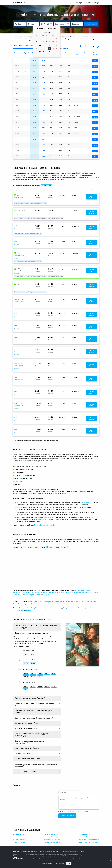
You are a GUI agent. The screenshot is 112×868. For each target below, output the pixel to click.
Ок (69, 863)
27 (37, 52)
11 (53, 42)
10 (50, 42)
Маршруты (79, 3)
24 (50, 49)
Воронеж (87, 602)
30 (47, 52)
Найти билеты (91, 24)
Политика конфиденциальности (70, 852)
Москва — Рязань (19, 839)
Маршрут (16, 200)
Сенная (46, 593)
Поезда (88, 3)
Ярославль (16, 610)
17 (50, 45)
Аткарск (96, 593)
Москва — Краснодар (51, 837)
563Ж (33, 664)
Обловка (25, 595)
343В (54, 686)
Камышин (31, 593)
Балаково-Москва (19, 197)
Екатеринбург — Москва (52, 839)
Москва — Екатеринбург (52, 842)
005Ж (30, 547)
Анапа (92, 608)
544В (26, 686)
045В (37, 547)
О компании (16, 852)
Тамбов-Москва (18, 301)
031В (50, 547)
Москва (30, 602)
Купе (67, 48)
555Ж (26, 664)
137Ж (57, 547)
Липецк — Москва (85, 834)
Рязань (15, 604)
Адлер (35, 602)
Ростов (21, 604)
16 (47, 45)
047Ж (16, 547)
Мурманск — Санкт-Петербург (89, 839)
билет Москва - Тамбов (48, 525)
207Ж (26, 673)
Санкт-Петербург (44, 602)
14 (40, 45)
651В (54, 673)
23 (47, 49)
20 (37, 49)
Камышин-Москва (19, 255)
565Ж (33, 677)
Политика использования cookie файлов (49, 852)
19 (56, 45)
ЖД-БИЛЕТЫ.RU (20, 3)
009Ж (64, 547)
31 (50, 52)
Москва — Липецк (85, 837)
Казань (75, 608)
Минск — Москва (18, 834)
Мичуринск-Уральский (57, 593)
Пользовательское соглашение (29, 852)
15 (43, 45)
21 (40, 49)
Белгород (28, 610)
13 (37, 45)
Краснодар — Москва (51, 834)
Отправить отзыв (67, 816)
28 (40, 52)
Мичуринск (54, 602)
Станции (96, 3)
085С (44, 547)
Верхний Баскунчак (86, 593)
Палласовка (40, 595)
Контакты (83, 852)
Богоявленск (17, 595)
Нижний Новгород (56, 608)
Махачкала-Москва (19, 352)
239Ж (33, 654)
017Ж (40, 686)
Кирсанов (68, 593)
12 (56, 42)
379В (23, 547)
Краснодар (34, 604)
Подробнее (61, 863)
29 (43, 52)
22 (43, 49)
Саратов (61, 602)
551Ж (40, 677)
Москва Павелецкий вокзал (74, 602)
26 (56, 49)
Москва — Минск (18, 837)
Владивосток (67, 608)
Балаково (82, 590)
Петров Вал (39, 593)
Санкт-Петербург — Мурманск (89, 842)
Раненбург (75, 593)
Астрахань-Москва (19, 271)
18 (53, 45)
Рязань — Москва (19, 842)
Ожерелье (32, 595)
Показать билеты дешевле (22, 45)
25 (53, 49)
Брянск (80, 608)
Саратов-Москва (19, 379)
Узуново (48, 595)
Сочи (23, 610)
